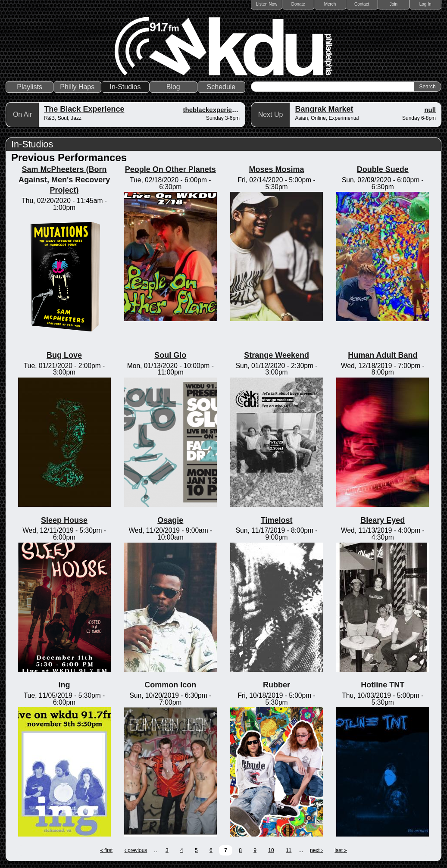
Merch (330, 4)
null (430, 110)
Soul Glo (170, 355)
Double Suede (383, 169)
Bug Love (64, 355)
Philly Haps (77, 87)
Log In (425, 4)
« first (106, 850)
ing (64, 685)
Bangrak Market (324, 109)
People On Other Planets (170, 169)
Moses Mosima (277, 169)
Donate (298, 4)
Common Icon (170, 685)
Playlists (30, 87)
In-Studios (125, 87)
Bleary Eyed (383, 520)
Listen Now (267, 4)
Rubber (277, 685)
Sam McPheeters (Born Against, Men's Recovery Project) (64, 180)
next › (316, 850)
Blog (173, 87)
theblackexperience (213, 110)
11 (289, 850)
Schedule (221, 87)
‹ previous (136, 850)
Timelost (277, 520)
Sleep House (64, 520)
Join (394, 4)
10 (271, 850)
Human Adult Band (383, 355)
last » (341, 850)
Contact (362, 4)
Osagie (170, 520)
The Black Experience (84, 109)
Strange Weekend (277, 355)
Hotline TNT (383, 685)
